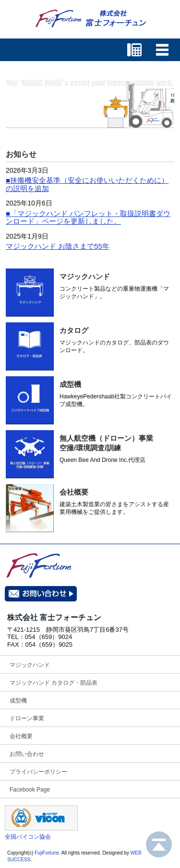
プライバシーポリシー (38, 772)
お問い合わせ (27, 754)
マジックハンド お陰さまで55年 (58, 246)
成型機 (70, 384)
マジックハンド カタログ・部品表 (54, 683)
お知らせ (21, 154)
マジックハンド (85, 276)
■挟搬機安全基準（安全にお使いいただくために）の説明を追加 (87, 184)
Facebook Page (30, 790)
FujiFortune (47, 853)
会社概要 (74, 492)
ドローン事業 (27, 718)
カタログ (74, 330)
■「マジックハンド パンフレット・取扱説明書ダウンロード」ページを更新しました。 (88, 217)
